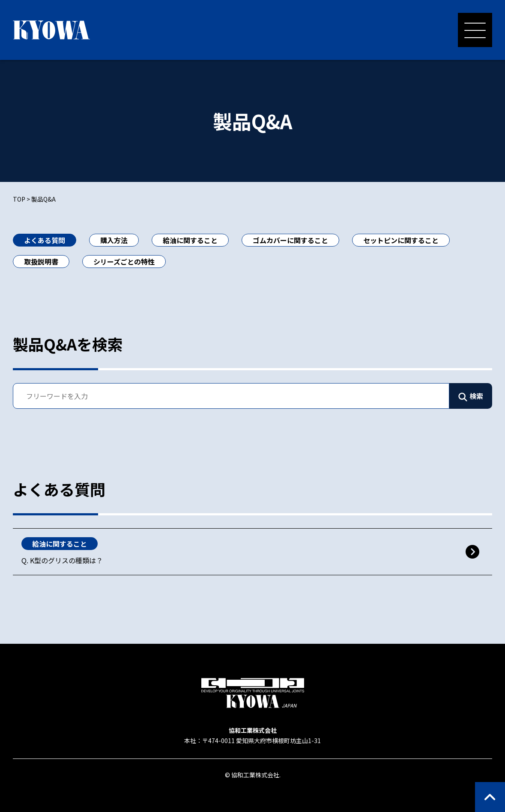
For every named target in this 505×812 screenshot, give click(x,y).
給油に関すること (190, 240)
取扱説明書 (41, 262)
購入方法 (114, 240)
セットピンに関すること (401, 240)
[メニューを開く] (475, 30)
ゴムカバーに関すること (290, 240)
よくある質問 (45, 240)
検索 (476, 396)
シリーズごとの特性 (124, 262)
